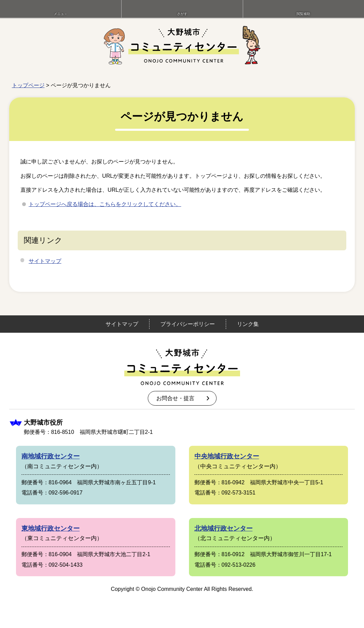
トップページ (28, 85)
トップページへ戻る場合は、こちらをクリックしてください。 (105, 204)
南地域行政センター (51, 456)
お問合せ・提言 (175, 398)
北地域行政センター (224, 528)
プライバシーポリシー (188, 324)
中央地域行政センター (227, 456)
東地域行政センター (51, 528)
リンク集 (248, 324)
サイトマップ (45, 261)
